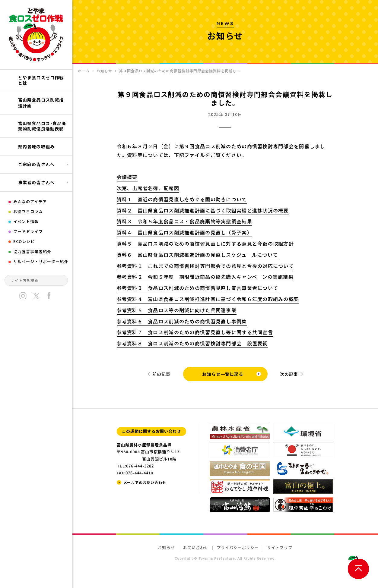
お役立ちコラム (28, 211)
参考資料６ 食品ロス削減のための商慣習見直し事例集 (182, 321)
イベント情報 (26, 221)
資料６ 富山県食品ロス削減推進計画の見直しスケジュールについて (197, 255)
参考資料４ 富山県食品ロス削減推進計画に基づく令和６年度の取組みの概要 (208, 299)
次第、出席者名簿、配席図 (148, 188)
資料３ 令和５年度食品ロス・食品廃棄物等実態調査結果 (184, 221)
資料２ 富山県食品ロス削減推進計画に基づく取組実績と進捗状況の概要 (203, 210)
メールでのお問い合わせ (145, 482)
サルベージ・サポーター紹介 (41, 261)
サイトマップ (280, 547)
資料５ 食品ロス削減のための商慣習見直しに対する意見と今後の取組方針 (205, 244)
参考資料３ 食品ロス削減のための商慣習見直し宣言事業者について (198, 288)
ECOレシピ (24, 241)
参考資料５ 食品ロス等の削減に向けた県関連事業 (177, 310)
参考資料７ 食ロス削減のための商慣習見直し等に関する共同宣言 (195, 332)
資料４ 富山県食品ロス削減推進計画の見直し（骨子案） (184, 232)
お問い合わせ (196, 547)
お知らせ (166, 547)
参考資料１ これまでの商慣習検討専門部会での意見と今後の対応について (205, 266)
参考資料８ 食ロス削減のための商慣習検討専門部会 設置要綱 (192, 343)
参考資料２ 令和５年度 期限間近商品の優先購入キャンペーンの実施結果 (205, 277)
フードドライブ (28, 231)
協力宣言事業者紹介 (32, 252)
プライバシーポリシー (238, 547)
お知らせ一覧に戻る (223, 374)
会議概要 (127, 177)
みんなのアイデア (30, 201)
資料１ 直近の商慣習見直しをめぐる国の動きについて (182, 199)
